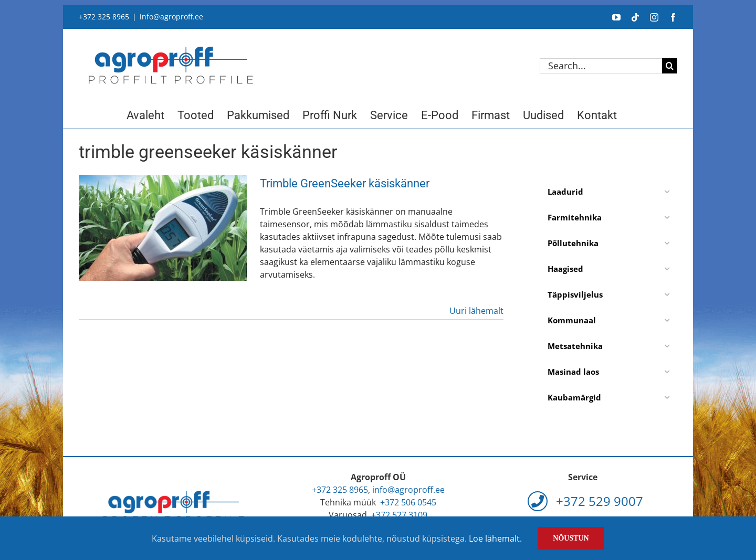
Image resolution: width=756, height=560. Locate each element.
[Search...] (601, 66)
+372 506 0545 (408, 502)
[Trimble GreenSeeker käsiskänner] (163, 228)
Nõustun (571, 538)
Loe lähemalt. (495, 538)
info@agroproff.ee (171, 17)
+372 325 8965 (104, 17)
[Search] (670, 66)
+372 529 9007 (585, 501)
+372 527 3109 (399, 515)
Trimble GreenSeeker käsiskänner (345, 183)
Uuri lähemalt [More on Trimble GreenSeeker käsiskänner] (476, 311)
